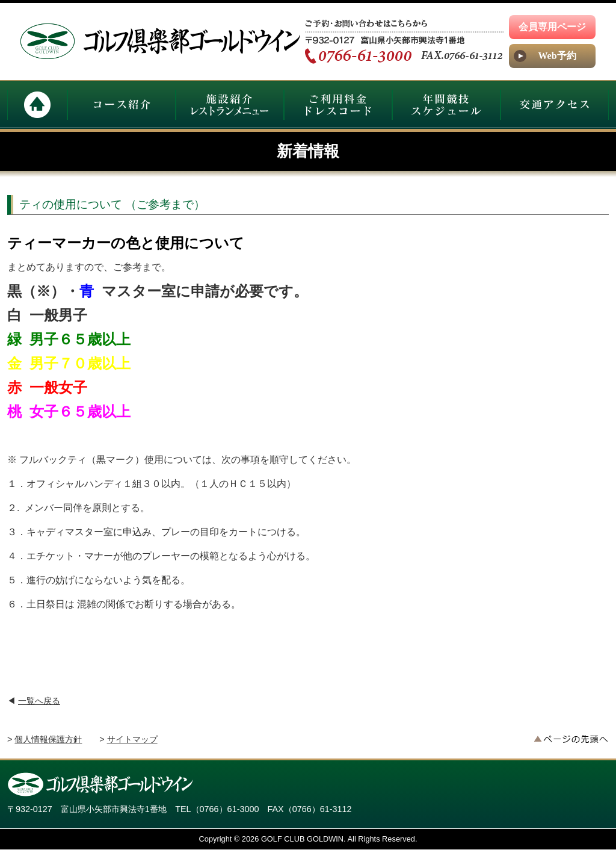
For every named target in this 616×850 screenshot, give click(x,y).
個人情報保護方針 (48, 739)
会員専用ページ (552, 27)
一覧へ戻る (39, 701)
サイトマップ (132, 739)
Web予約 (557, 56)
